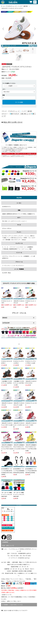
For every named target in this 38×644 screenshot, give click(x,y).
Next (34, 29)
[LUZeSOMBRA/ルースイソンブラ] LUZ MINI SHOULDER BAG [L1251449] (31, 471)
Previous (3, 29)
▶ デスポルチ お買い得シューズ (21, 114)
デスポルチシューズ (11, 6)
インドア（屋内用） (23, 6)
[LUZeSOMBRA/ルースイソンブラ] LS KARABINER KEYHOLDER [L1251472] (19, 471)
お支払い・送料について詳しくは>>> (11, 601)
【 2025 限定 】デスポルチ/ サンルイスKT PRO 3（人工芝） (19, 383)
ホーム (3, 6)
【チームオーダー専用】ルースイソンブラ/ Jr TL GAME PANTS (7, 494)
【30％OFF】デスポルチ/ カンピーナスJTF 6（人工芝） (19, 425)
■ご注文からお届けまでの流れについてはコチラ (14, 610)
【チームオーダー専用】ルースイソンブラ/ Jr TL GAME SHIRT (19, 494)
